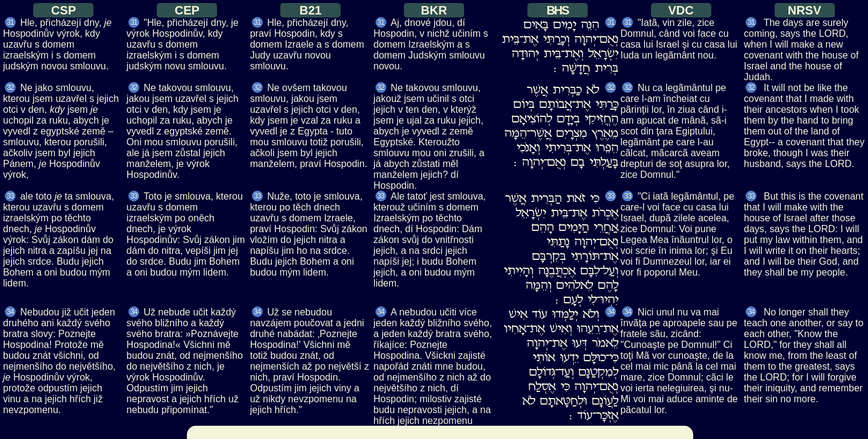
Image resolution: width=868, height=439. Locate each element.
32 (10, 87)
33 (10, 196)
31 (10, 22)
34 (10, 312)
